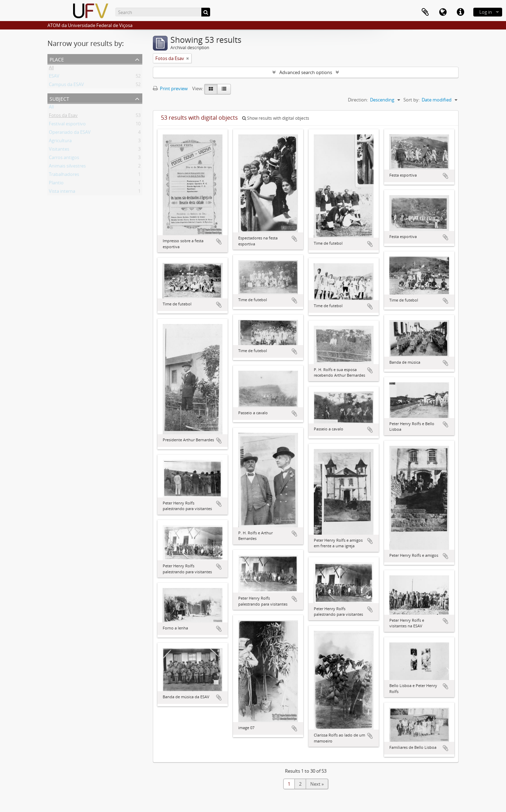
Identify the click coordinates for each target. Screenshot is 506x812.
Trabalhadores (64, 176)
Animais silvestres (67, 167)
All (51, 69)
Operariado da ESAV (70, 133)
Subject (59, 98)
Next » (317, 784)
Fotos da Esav (63, 117)
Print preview (170, 88)
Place (57, 59)
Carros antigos (64, 159)
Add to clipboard (219, 242)
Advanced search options (306, 72)
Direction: (358, 100)
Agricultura (60, 142)
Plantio (56, 184)
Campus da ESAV (66, 86)
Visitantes (59, 150)
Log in (486, 12)
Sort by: (411, 100)
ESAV (54, 77)
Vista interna (62, 192)
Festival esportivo (67, 125)
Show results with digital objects (276, 118)
